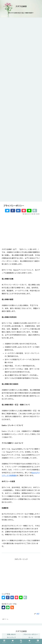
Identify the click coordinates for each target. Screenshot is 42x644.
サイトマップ (11, 637)
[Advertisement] (21, 231)
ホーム (31, 637)
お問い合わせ (11, 634)
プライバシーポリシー (31, 634)
